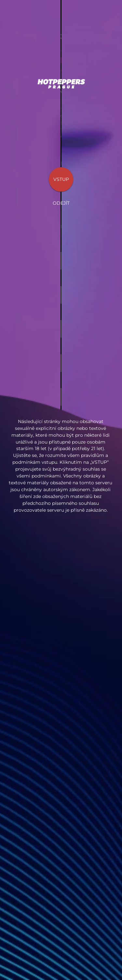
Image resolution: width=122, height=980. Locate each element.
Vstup (61, 179)
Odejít (61, 203)
